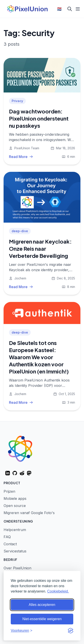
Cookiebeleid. (58, 591)
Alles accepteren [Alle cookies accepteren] (42, 605)
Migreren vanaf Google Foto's (29, 513)
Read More (21, 157)
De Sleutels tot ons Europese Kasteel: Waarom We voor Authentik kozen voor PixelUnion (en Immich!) (39, 357)
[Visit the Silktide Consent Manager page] (71, 631)
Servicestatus (15, 551)
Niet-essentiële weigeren (42, 619)
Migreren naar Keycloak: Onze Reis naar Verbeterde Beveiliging (40, 248)
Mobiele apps (15, 498)
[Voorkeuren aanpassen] (22, 631)
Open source (15, 506)
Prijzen (9, 491)
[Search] (70, 9)
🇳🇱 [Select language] (59, 9)
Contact (10, 544)
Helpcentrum (15, 530)
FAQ (7, 537)
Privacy (17, 101)
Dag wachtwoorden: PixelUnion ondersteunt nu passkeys (39, 118)
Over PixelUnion (17, 568)
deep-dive (20, 231)
